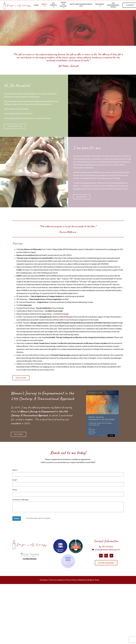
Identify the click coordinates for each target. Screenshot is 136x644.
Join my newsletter (106, 564)
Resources (100, 4)
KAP (21, 341)
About (44, 4)
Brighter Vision (93, 581)
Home (36, 5)
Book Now (82, 197)
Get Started (53, 4)
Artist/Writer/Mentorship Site (81, 5)
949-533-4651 (107, 548)
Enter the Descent (63, 4)
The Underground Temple (113, 5)
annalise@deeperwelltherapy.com (107, 550)
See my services (15, 126)
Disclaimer (44, 581)
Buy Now (19, 435)
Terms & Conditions (57, 581)
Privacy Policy (71, 581)
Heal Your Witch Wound (62, 317)
